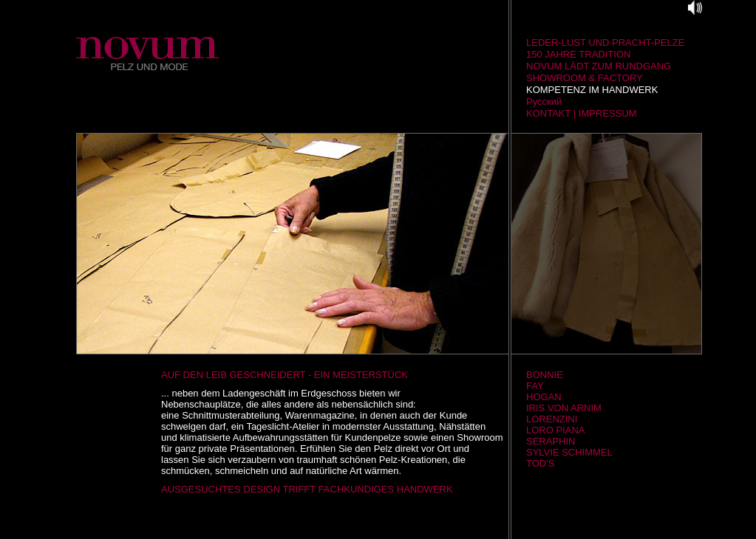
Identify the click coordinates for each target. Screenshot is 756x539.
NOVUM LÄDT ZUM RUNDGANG (599, 66)
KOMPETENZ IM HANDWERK (592, 90)
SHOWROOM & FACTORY (585, 78)
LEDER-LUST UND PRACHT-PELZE (605, 42)
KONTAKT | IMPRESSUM (582, 113)
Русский (544, 102)
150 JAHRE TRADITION (578, 54)
